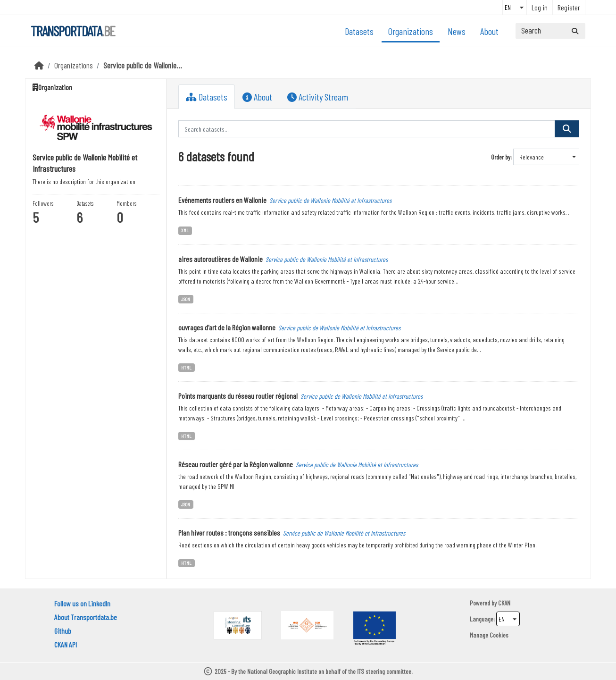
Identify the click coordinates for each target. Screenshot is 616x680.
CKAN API (66, 644)
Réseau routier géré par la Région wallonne (236, 464)
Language (482, 619)
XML (185, 230)
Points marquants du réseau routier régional (238, 396)
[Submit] (575, 31)
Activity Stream (318, 97)
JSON (186, 299)
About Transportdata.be (86, 617)
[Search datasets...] (550, 31)
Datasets (359, 31)
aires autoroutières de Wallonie (221, 259)
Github (63, 631)
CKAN (504, 603)
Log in (540, 7)
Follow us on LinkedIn (82, 603)
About (489, 31)
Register (569, 7)
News (457, 31)
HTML (186, 367)
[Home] (39, 65)
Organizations (411, 31)
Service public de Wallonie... (143, 65)
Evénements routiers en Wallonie (222, 200)
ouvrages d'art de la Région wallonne (227, 327)
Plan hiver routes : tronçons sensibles (229, 533)
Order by (501, 157)
